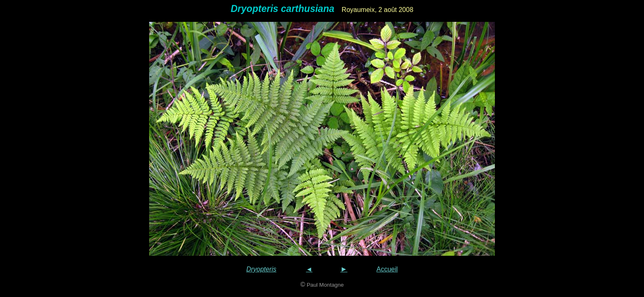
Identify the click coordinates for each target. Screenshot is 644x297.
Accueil (387, 269)
